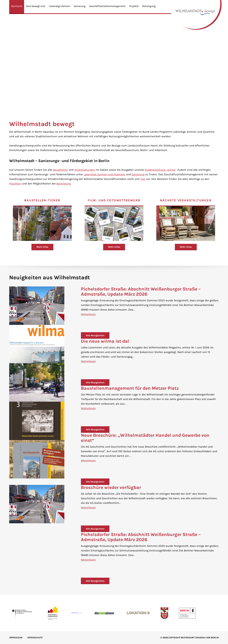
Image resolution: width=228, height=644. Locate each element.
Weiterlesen (88, 314)
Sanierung (80, 6)
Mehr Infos (42, 247)
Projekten (15, 184)
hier (143, 179)
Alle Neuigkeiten (95, 335)
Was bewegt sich (36, 6)
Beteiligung (149, 6)
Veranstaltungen (85, 170)
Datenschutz (35, 638)
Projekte (134, 6)
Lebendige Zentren (59, 6)
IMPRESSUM (16, 638)
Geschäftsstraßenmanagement (107, 6)
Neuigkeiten (60, 170)
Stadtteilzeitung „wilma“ (160, 170)
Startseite (17, 6)
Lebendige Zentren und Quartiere (104, 174)
